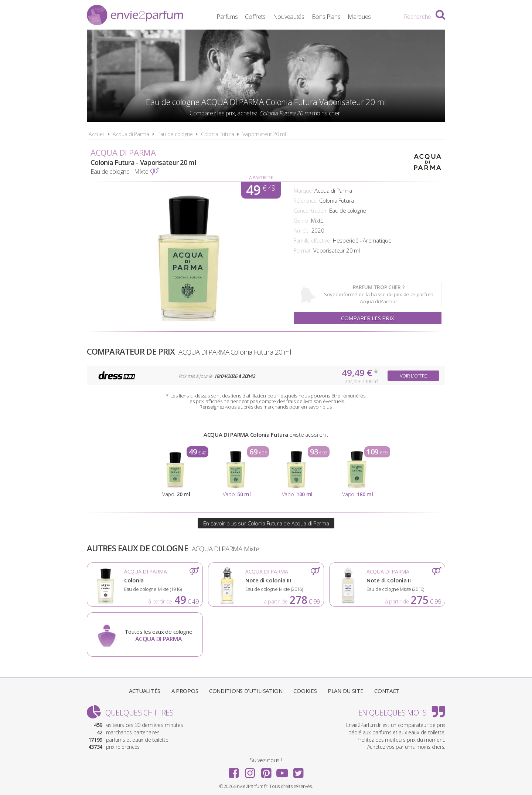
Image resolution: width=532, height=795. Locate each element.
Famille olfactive (312, 241)
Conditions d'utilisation (246, 691)
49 (261, 190)
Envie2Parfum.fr (135, 16)
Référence (305, 201)
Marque (303, 191)
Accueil (97, 134)
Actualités (145, 691)
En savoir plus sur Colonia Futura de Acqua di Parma (266, 523)
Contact (387, 691)
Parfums (227, 17)
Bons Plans (326, 17)
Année (301, 231)
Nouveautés (289, 17)
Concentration (310, 211)
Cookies (305, 691)
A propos (185, 691)
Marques (359, 17)
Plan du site (345, 691)
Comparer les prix (368, 318)
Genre (301, 221)
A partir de (261, 178)
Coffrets (255, 17)
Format (302, 251)
